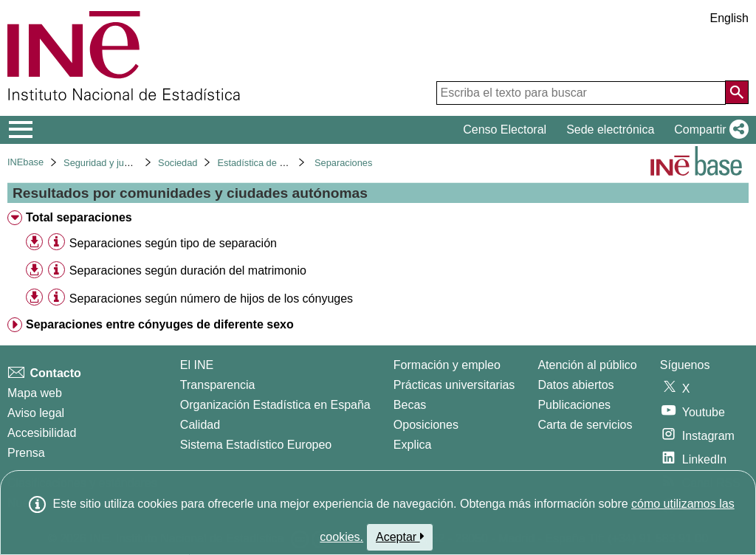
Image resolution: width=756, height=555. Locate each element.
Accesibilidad (42, 433)
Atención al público (587, 365)
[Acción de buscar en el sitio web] (737, 92)
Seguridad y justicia (104, 163)
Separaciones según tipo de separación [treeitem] (173, 243)
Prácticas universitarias (454, 385)
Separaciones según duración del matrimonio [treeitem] (188, 270)
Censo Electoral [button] (505, 130)
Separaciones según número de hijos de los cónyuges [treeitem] (211, 299)
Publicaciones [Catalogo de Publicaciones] (574, 405)
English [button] (729, 18)
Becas (410, 405)
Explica (413, 445)
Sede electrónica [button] (610, 130)
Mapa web (35, 393)
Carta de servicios (585, 425)
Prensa (26, 453)
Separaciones (343, 163)
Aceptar (400, 537)
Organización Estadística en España (275, 405)
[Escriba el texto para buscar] (581, 93)
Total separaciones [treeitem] (79, 217)
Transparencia (218, 385)
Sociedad (178, 163)
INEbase (25, 162)
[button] (708, 130)
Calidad (200, 425)
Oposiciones (426, 425)
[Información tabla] (56, 242)
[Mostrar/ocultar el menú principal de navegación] (21, 130)
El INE (197, 365)
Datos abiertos (575, 385)
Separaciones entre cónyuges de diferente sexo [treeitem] (160, 324)
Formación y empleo (447, 365)
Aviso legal (36, 413)
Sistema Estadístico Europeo (256, 445)
